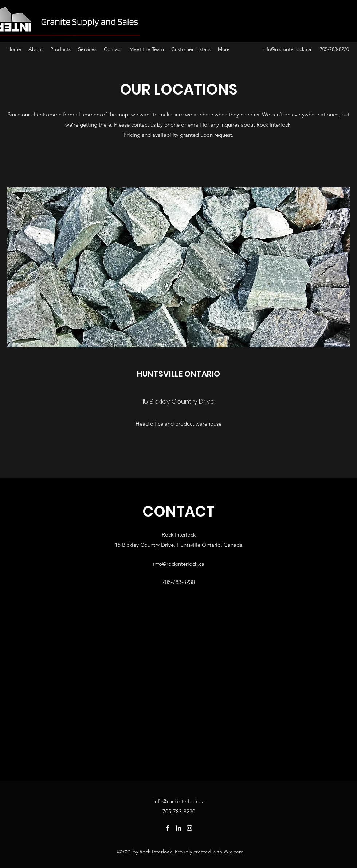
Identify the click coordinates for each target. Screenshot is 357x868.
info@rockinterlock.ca (287, 49)
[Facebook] (168, 828)
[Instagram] (189, 828)
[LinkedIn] (178, 828)
